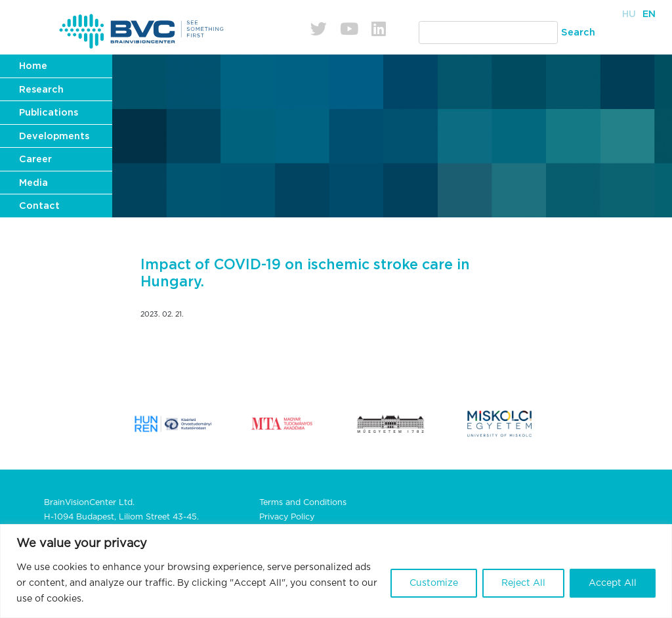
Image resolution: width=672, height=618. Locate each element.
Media (33, 183)
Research (41, 90)
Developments (54, 136)
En (649, 14)
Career (35, 159)
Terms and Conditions (303, 503)
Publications (49, 113)
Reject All (523, 583)
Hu (629, 14)
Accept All (613, 583)
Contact (39, 206)
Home (33, 66)
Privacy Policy (287, 517)
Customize (434, 583)
